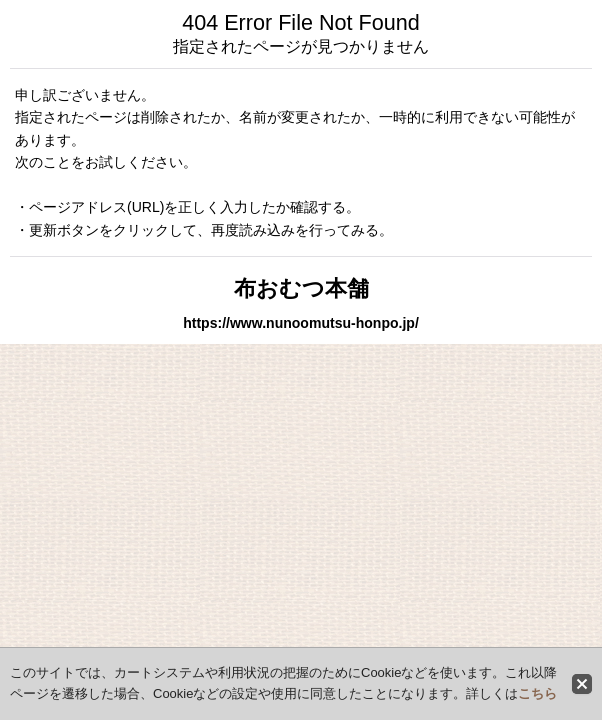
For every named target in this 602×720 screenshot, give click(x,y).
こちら (537, 693)
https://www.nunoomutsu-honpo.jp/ (301, 323)
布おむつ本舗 (301, 288)
